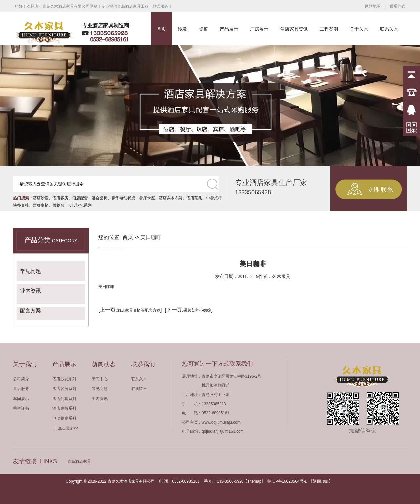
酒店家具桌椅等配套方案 (139, 310)
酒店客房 (60, 198)
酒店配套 (80, 198)
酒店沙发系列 (64, 379)
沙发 (182, 29)
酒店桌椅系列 (64, 408)
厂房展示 (259, 29)
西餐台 (58, 205)
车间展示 (21, 399)
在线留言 (139, 389)
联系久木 (389, 29)
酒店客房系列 (64, 389)
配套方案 (31, 310)
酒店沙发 (41, 198)
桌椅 (203, 29)
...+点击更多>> (65, 428)
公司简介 (21, 379)
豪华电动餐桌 (123, 198)
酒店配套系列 (64, 399)
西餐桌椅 (41, 205)
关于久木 (359, 29)
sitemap (254, 481)
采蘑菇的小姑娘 (197, 310)
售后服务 (21, 389)
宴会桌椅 (100, 198)
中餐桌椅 (214, 198)
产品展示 (229, 29)
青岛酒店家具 (79, 461)
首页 (161, 29)
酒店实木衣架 (171, 198)
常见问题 (31, 271)
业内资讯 (31, 291)
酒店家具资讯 (294, 29)
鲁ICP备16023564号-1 (287, 481)
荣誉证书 (21, 408)
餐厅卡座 (147, 198)
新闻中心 (100, 379)
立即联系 (381, 190)
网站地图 (373, 6)
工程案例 (329, 29)
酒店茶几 (194, 198)
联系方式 (397, 6)
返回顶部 (321, 481)
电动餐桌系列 (64, 418)
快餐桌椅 (21, 205)
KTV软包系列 (80, 205)
